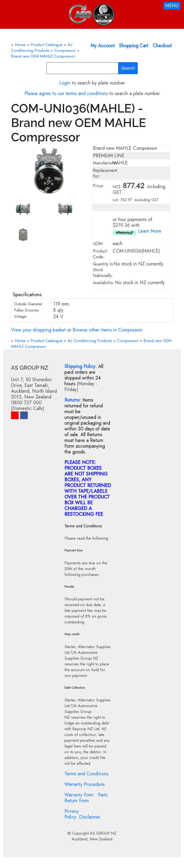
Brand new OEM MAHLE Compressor (43, 56)
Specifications (27, 295)
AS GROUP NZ (103, 833)
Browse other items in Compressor (107, 330)
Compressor (65, 50)
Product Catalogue (47, 45)
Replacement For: (105, 173)
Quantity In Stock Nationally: (103, 270)
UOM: (98, 244)
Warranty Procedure (85, 784)
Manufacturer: (106, 163)
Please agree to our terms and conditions (66, 93)
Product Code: (100, 254)
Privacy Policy (72, 814)
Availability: (104, 283)
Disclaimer (90, 817)
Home (20, 45)
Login (65, 83)
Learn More (150, 231)
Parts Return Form (86, 798)
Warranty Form (79, 795)
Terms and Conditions (86, 774)
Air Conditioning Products (42, 48)
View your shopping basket (38, 330)
